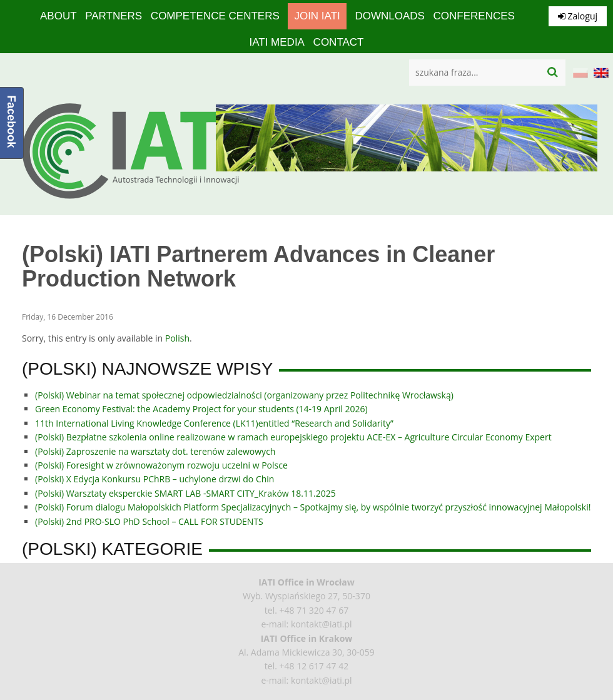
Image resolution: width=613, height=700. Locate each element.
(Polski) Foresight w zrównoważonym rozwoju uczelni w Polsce (161, 465)
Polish (177, 338)
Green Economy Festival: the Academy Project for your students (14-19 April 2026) (201, 409)
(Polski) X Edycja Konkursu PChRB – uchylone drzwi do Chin (155, 479)
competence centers (215, 16)
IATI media (276, 42)
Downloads (389, 16)
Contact (339, 42)
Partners (114, 16)
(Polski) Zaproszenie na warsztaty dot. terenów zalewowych (155, 451)
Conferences (474, 16)
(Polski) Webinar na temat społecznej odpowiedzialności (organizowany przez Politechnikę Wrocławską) (244, 395)
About (58, 16)
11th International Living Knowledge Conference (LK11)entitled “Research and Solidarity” (214, 423)
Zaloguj (578, 16)
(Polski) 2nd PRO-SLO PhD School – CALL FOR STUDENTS (149, 521)
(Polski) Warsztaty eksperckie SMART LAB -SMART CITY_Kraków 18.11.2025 (185, 493)
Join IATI (317, 16)
